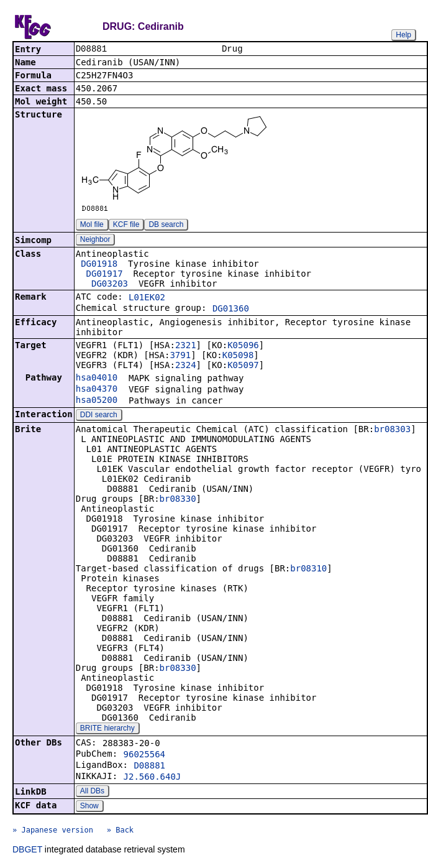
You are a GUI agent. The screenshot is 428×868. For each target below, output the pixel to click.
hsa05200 (97, 401)
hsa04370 (97, 390)
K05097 (243, 366)
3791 (180, 356)
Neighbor (95, 241)
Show (89, 807)
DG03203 (110, 285)
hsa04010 (97, 379)
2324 (186, 366)
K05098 (238, 356)
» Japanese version (53, 831)
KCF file (126, 226)
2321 (186, 346)
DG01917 (105, 275)
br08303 (392, 430)
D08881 (149, 767)
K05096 (243, 346)
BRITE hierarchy (107, 729)
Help (403, 35)
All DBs (92, 792)
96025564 (144, 755)
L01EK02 (147, 298)
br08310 (308, 570)
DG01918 (99, 265)
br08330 (178, 500)
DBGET (27, 851)
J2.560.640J (153, 778)
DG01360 (231, 310)
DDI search (99, 416)
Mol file (92, 226)
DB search (166, 226)
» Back (120, 831)
